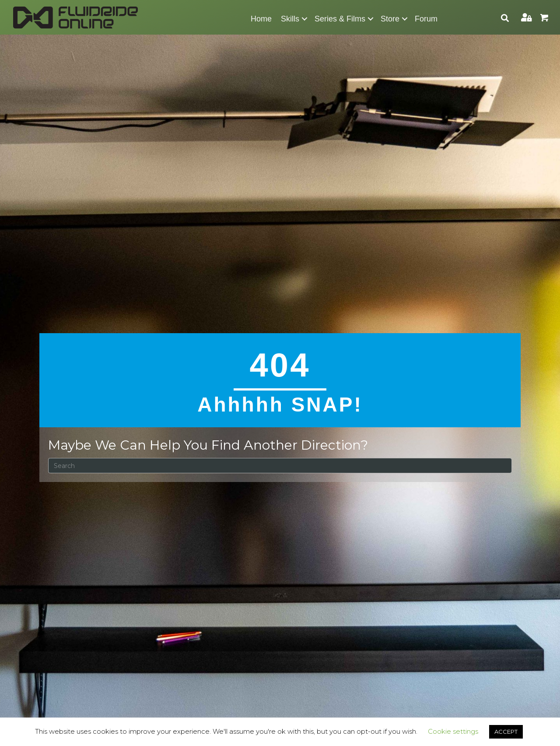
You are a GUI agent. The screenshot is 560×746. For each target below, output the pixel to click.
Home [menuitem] (261, 19)
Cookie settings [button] (453, 731)
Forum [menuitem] (426, 19)
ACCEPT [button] (506, 732)
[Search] (280, 466)
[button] (304, 19)
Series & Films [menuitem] (340, 19)
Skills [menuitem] (290, 19)
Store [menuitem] (390, 19)
